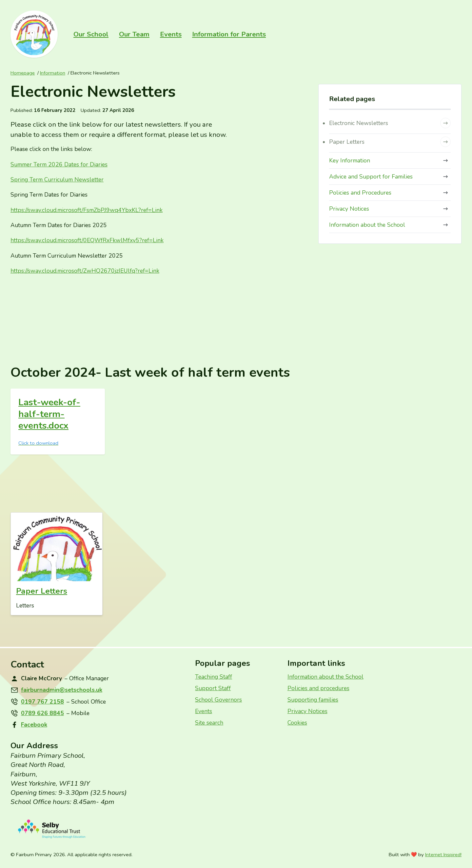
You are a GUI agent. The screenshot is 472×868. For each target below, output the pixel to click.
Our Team (134, 34)
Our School (91, 34)
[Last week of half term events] (58, 422)
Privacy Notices (390, 209)
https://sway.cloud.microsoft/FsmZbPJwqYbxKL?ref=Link (87, 210)
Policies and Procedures (390, 193)
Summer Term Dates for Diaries (59, 164)
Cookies (297, 723)
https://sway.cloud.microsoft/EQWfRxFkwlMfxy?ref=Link (87, 240)
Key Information (390, 160)
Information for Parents (229, 34)
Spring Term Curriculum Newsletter (57, 180)
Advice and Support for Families (390, 177)
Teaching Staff (214, 677)
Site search (209, 723)
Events (171, 34)
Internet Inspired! (443, 855)
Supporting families (313, 700)
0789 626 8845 (42, 713)
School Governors (218, 700)
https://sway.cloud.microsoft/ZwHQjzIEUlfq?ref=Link (85, 271)
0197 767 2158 (42, 702)
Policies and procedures (318, 688)
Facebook (34, 725)
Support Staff (213, 688)
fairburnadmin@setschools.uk (62, 690)
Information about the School (390, 225)
